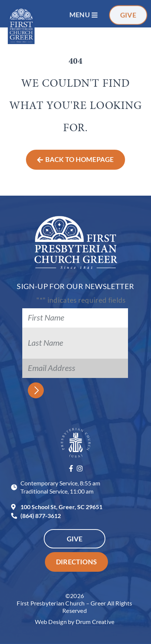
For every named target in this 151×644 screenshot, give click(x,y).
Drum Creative (95, 622)
